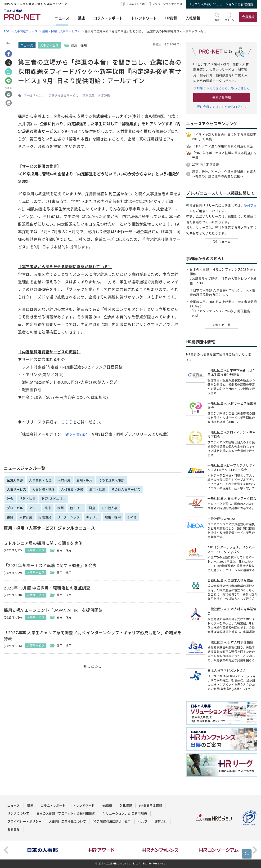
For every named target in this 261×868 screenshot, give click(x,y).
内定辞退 (104, 96)
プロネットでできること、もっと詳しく (222, 88)
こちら (67, 422)
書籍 (10, 517)
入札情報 (193, 18)
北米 (48, 508)
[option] (43, 850)
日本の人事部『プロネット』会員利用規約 (66, 813)
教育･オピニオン (54, 499)
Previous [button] (6, 850)
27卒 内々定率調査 (205, 165)
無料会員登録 (222, 98)
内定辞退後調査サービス (62, 96)
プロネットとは (135, 4)
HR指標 (171, 18)
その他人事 (109, 508)
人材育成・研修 (72, 489)
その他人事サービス (126, 489)
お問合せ (13, 829)
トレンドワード (144, 18)
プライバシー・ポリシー (24, 821)
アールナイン (33, 96)
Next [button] (255, 850)
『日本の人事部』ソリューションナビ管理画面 (221, 4)
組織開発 (45, 517)
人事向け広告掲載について (67, 821)
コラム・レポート (108, 18)
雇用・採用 (85, 480)
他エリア (76, 508)
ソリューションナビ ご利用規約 (125, 813)
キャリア (92, 517)
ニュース (62, 18)
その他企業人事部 (112, 480)
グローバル (15, 508)
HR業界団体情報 (151, 806)
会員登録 (248, 17)
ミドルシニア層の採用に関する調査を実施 (223, 146)
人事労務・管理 (40, 480)
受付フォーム (222, 242)
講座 (81, 18)
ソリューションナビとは (167, 4)
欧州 (61, 508)
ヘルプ (143, 821)
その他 (132, 517)
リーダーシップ (69, 517)
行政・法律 (27, 499)
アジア (34, 508)
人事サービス (49, 45)
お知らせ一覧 (222, 325)
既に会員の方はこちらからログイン (222, 107)
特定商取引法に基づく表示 (112, 821)
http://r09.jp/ (76, 434)
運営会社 (161, 821)
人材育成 (64, 480)
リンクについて (18, 813)
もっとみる (93, 666)
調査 (92, 508)
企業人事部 (15, 480)
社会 (10, 499)
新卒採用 (88, 96)
